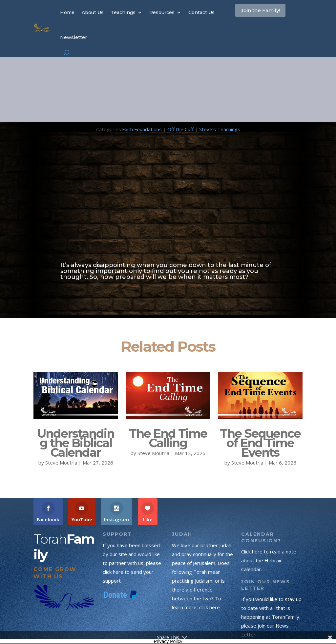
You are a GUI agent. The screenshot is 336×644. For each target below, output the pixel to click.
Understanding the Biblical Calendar (76, 443)
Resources (162, 12)
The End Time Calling (168, 438)
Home (67, 12)
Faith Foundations (142, 129)
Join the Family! (256, 18)
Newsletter (73, 37)
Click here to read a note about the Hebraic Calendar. (269, 560)
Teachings (123, 12)
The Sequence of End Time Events (260, 443)
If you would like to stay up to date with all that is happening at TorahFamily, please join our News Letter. (271, 617)
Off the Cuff (180, 129)
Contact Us (201, 12)
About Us (93, 12)
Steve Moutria (61, 463)
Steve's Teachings (220, 129)
